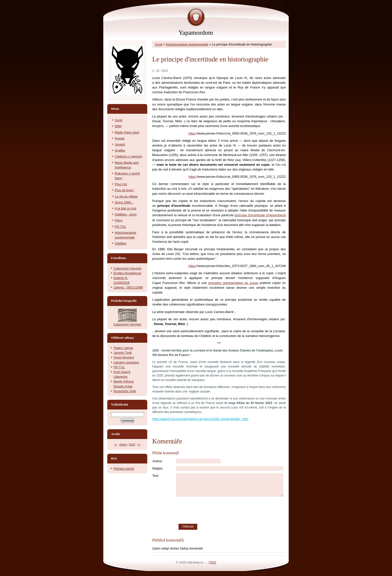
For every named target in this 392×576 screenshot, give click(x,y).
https (192, 133)
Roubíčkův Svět (125, 391)
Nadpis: (158, 468)
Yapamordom (196, 33)
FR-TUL (120, 227)
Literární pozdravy (126, 362)
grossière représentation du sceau (233, 283)
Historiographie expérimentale (187, 44)
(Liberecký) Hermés (127, 268)
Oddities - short (126, 214)
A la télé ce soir (126, 208)
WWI (118, 126)
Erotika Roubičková (127, 273)
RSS (213, 562)
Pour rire (121, 184)
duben (123, 444)
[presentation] (231, 510)
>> (139, 444)
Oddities (121, 243)
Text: (156, 476)
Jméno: (157, 461)
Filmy (119, 220)
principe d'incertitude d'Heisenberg (260, 215)
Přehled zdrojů (124, 469)
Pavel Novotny (124, 357)
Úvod (158, 44)
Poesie (120, 138)
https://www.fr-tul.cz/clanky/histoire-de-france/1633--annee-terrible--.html (200, 419)
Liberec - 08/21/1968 (128, 287)
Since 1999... (124, 202)
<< (116, 444)
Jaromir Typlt (123, 353)
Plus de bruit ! (124, 190)
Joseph (120, 144)
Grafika (120, 150)
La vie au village (126, 196)
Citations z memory (128, 156)
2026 (132, 444)
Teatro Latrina (123, 348)
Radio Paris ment (127, 132)
